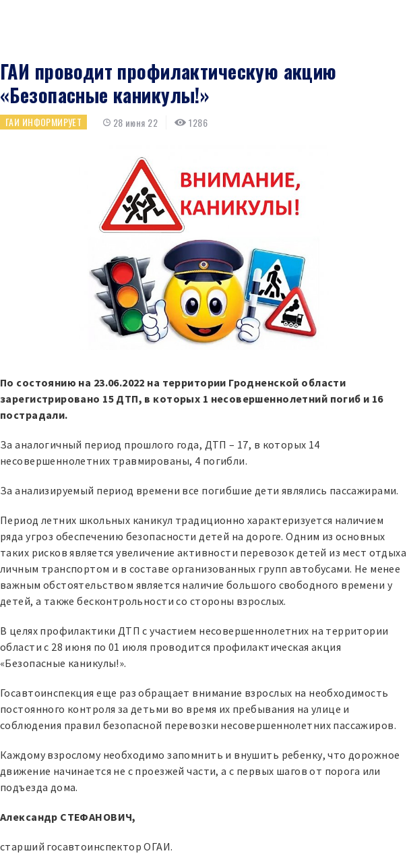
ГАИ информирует (43, 122)
